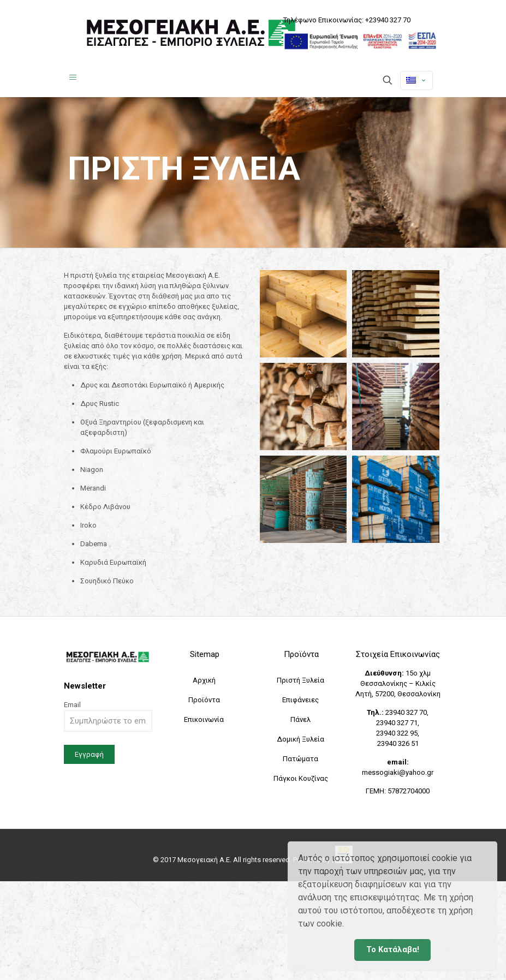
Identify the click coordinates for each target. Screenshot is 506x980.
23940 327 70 (406, 712)
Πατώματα (300, 759)
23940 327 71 (397, 723)
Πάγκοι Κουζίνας (301, 778)
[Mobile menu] (73, 81)
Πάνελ (300, 719)
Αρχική (204, 680)
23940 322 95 (397, 733)
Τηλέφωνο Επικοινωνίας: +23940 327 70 (347, 20)
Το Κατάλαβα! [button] (393, 950)
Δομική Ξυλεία (300, 739)
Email (108, 716)
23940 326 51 (398, 743)
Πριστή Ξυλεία (300, 680)
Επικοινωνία (204, 719)
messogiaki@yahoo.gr (398, 772)
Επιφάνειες (300, 700)
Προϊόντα (204, 700)
